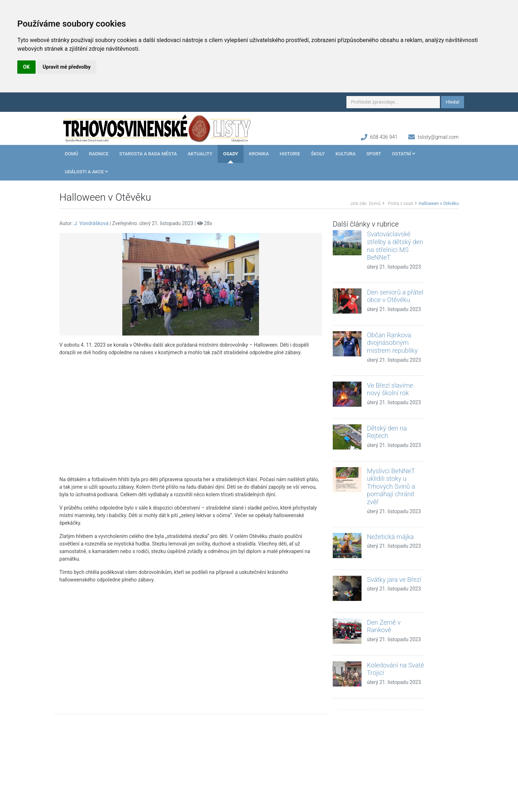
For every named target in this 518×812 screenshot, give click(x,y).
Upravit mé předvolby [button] (67, 67)
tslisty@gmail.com (438, 137)
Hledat (453, 102)
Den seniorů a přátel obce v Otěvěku (395, 296)
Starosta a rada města (148, 154)
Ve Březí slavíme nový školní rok (390, 389)
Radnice (99, 154)
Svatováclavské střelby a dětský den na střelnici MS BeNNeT (395, 246)
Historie (290, 154)
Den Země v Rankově (384, 626)
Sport (374, 154)
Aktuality (200, 154)
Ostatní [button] (404, 154)
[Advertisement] (191, 416)
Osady (231, 154)
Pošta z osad (401, 204)
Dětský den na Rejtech (387, 432)
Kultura (346, 154)
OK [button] (26, 67)
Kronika (259, 154)
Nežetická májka (390, 537)
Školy (318, 154)
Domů (71, 154)
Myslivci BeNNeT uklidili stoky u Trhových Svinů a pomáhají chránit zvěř (391, 486)
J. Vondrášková (91, 223)
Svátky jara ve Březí (394, 580)
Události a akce (86, 172)
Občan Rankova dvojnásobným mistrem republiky (392, 343)
